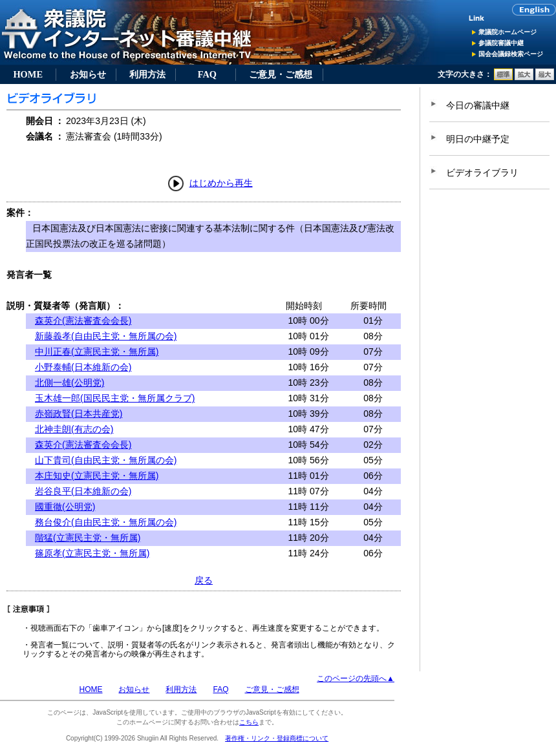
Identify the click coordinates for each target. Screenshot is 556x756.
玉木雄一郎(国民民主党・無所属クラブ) (115, 398)
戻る (204, 580)
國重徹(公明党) (65, 507)
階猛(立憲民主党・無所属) (88, 538)
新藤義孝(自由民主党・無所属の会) (106, 336)
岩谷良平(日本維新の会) (83, 491)
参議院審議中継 (501, 43)
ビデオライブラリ (482, 173)
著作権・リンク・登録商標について (277, 738)
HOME (28, 74)
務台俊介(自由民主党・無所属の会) (106, 522)
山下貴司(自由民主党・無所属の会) (106, 460)
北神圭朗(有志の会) (74, 429)
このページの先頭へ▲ (356, 678)
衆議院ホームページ (508, 32)
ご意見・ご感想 (281, 74)
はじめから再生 (221, 183)
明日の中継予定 (478, 139)
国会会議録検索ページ (511, 54)
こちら (249, 722)
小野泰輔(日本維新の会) (83, 367)
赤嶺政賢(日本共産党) (79, 414)
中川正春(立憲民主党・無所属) (97, 352)
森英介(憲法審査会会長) (83, 320)
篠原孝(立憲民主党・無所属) (92, 553)
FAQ (207, 74)
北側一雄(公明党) (69, 383)
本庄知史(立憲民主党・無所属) (97, 476)
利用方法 (147, 74)
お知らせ (88, 74)
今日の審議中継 (478, 105)
